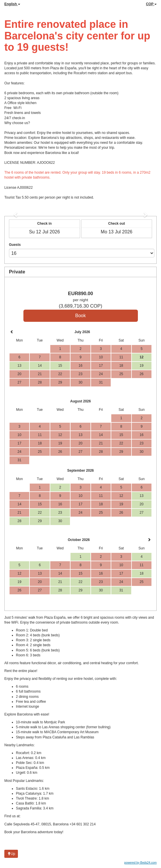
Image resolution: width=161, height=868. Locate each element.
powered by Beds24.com (140, 863)
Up (11, 854)
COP (151, 4)
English (12, 4)
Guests (15, 245)
